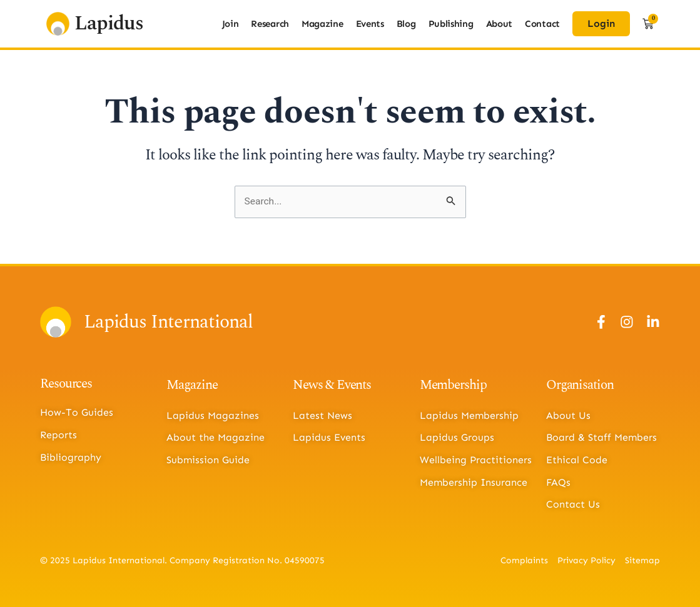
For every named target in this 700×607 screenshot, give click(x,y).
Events (370, 24)
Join (231, 24)
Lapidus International (168, 322)
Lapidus (109, 23)
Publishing (451, 24)
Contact (542, 24)
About (500, 24)
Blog (406, 24)
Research (270, 24)
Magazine (322, 24)
